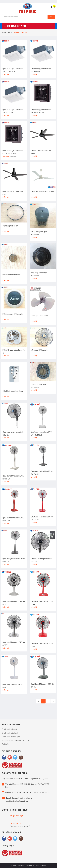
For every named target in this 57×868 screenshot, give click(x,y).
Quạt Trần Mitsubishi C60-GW (43, 191)
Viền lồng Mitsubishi (10, 226)
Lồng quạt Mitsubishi (39, 350)
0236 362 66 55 (43, 792)
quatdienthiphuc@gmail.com (18, 801)
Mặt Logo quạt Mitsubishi (13, 314)
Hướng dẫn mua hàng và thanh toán (16, 740)
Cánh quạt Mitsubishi (39, 316)
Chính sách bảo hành (10, 733)
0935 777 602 (17, 824)
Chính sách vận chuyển (11, 737)
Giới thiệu (5, 744)
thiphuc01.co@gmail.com (22, 798)
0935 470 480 (18, 792)
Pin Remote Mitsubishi (11, 275)
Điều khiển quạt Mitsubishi (13, 391)
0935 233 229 (17, 816)
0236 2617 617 (30, 792)
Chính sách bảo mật (10, 729)
